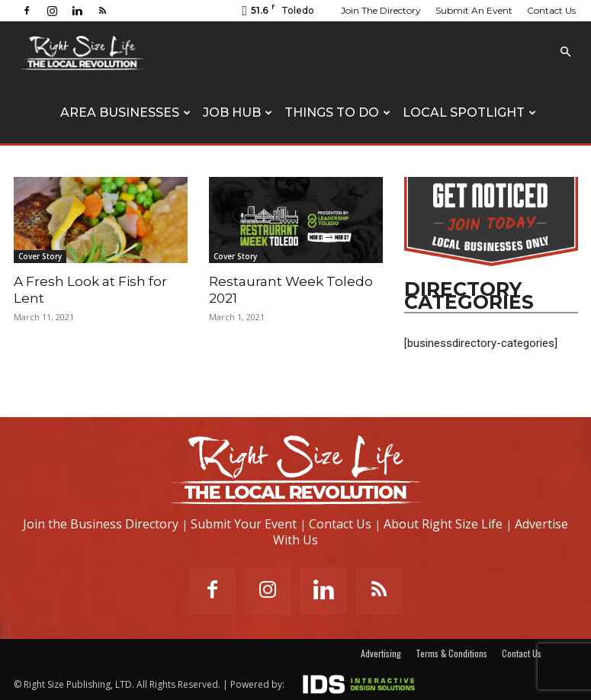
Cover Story (40, 256)
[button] (566, 52)
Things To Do (337, 112)
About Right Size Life (443, 524)
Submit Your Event (244, 524)
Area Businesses (125, 112)
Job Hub (238, 112)
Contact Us (551, 10)
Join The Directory (381, 10)
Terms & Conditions (451, 653)
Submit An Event (474, 10)
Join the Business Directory (101, 524)
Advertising (381, 653)
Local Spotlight (469, 112)
